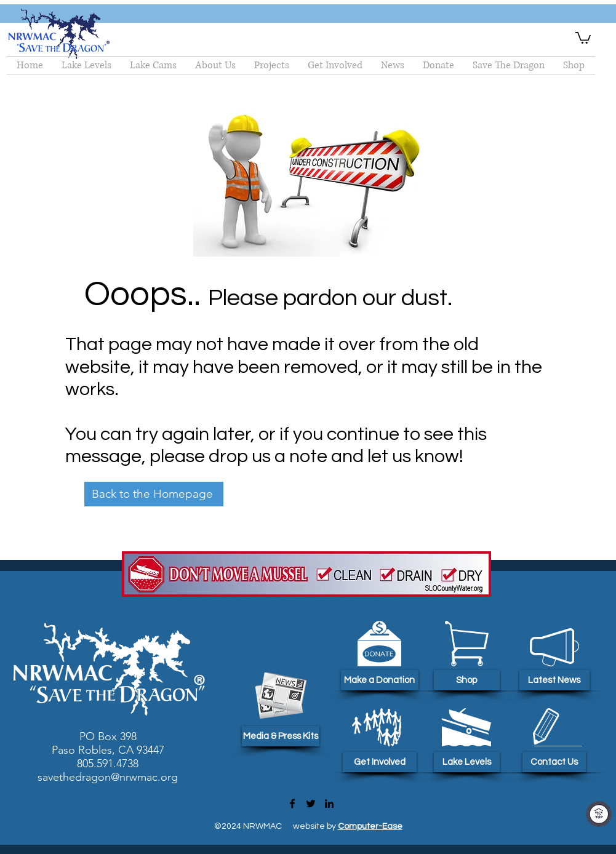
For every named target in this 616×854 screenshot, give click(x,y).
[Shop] (467, 680)
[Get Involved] (380, 762)
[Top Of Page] (599, 814)
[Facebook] (292, 804)
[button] (583, 37)
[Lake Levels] (467, 762)
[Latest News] (554, 680)
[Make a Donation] (380, 680)
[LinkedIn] (329, 804)
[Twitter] (311, 804)
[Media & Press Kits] (281, 736)
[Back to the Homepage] (154, 494)
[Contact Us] (554, 762)
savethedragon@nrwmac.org (108, 777)
